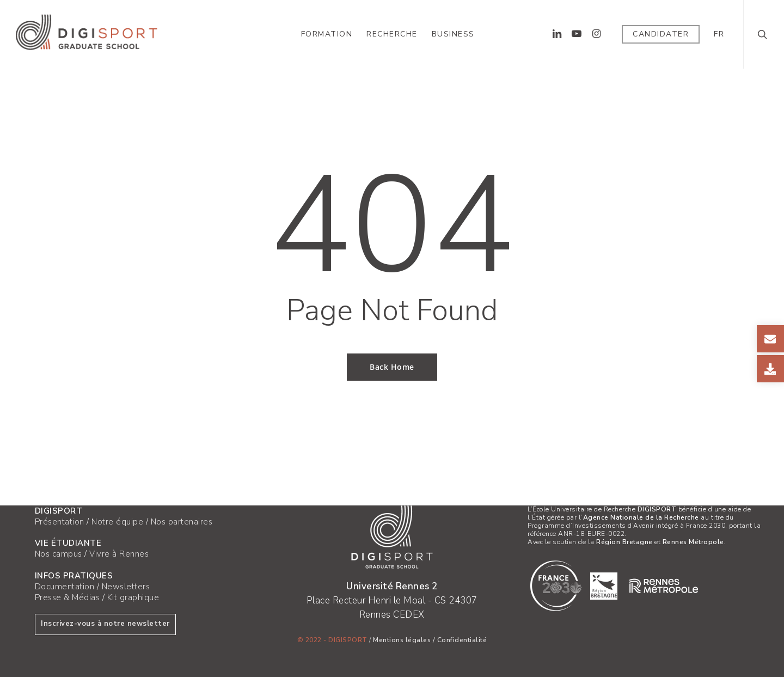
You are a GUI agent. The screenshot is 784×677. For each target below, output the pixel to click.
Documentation (65, 587)
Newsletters (126, 587)
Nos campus (59, 554)
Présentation (60, 522)
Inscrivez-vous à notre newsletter (105, 624)
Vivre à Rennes (119, 554)
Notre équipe (117, 522)
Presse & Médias (68, 597)
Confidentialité (462, 640)
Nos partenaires (182, 522)
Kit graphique (133, 597)
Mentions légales (402, 640)
